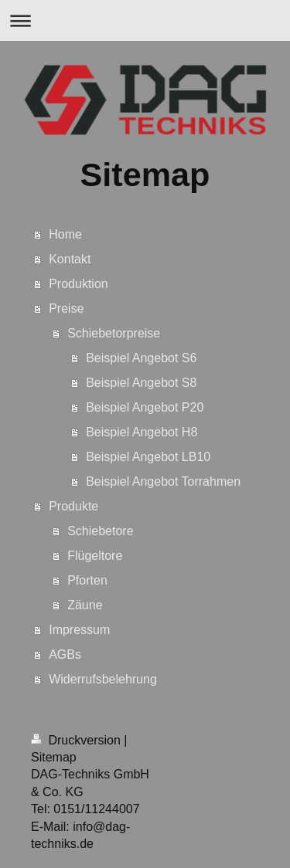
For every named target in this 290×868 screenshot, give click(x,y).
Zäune (85, 605)
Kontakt (70, 259)
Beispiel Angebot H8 (142, 432)
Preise (66, 309)
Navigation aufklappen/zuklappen (145, 20)
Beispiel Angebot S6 (141, 358)
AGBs (65, 654)
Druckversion (77, 740)
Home (65, 234)
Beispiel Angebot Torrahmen (163, 481)
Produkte (73, 506)
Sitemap (54, 757)
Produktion (78, 284)
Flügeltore (95, 556)
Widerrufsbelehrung (103, 679)
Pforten (87, 580)
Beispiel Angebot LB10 (148, 457)
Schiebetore (100, 531)
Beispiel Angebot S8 (141, 383)
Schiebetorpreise (114, 333)
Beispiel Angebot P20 (145, 407)
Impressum (79, 630)
